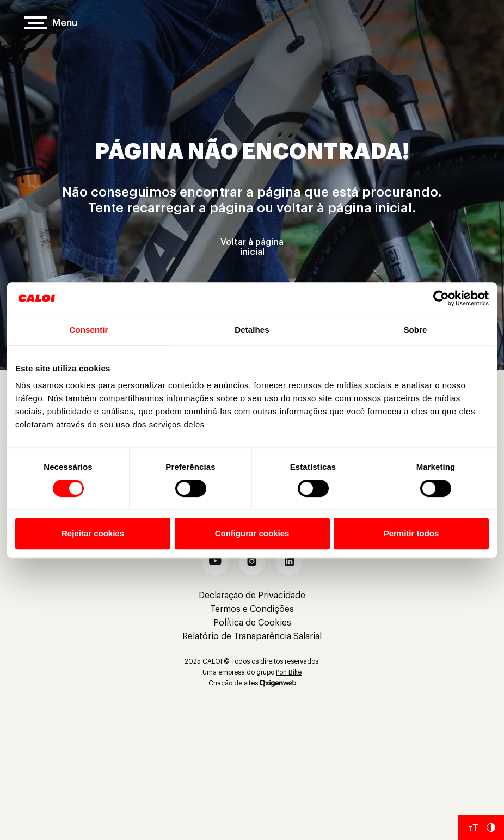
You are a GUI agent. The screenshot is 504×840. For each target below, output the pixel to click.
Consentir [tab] (89, 330)
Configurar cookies (252, 533)
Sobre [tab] (415, 330)
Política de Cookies (252, 623)
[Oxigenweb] (278, 683)
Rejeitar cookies (93, 533)
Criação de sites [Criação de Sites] (233, 683)
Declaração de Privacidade (252, 596)
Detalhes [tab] (252, 330)
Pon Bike (289, 672)
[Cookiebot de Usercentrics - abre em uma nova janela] (441, 298)
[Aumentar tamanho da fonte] (474, 827)
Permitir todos (411, 533)
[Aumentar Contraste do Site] (491, 827)
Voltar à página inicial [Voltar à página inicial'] (252, 247)
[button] (215, 561)
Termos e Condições (252, 609)
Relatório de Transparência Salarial (252, 636)
